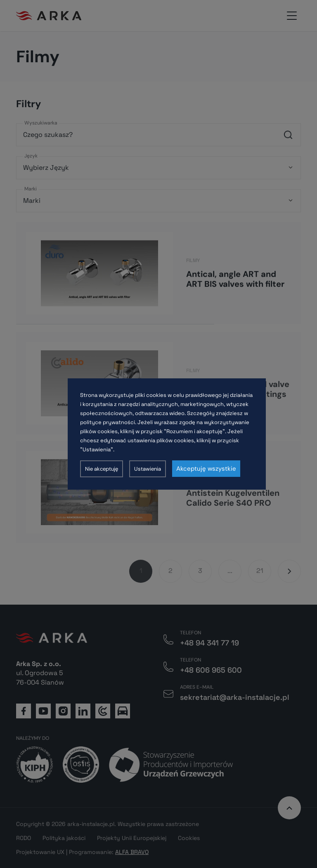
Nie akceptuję (102, 469)
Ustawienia (148, 469)
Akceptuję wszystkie (206, 469)
